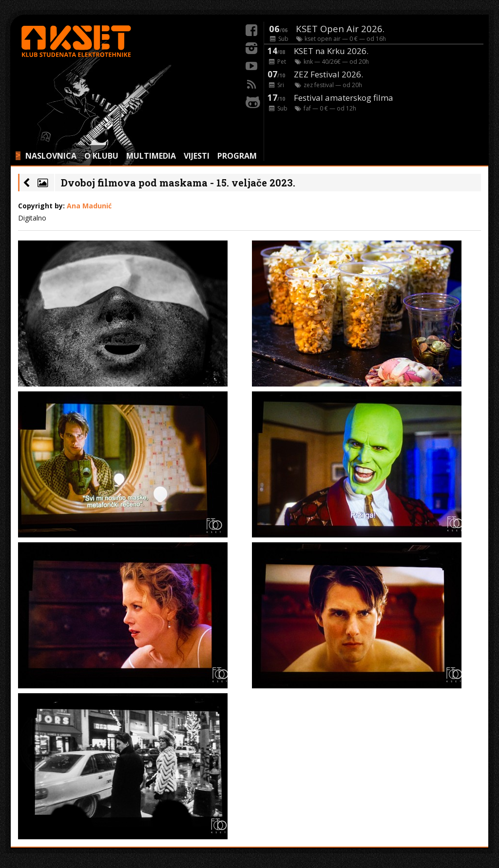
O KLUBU (101, 156)
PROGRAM (237, 156)
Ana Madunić (89, 206)
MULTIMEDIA (151, 156)
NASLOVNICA (51, 156)
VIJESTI (197, 156)
